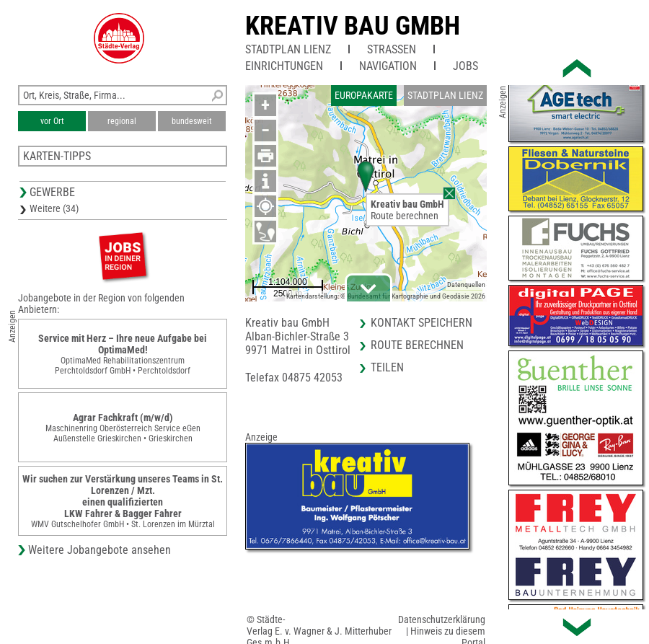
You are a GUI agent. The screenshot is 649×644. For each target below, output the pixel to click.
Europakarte (364, 95)
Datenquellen (466, 284)
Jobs (465, 66)
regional (122, 121)
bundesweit (192, 121)
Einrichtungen (284, 66)
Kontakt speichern (421, 323)
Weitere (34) (54, 208)
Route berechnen (405, 216)
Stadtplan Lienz (288, 49)
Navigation (388, 66)
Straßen (392, 49)
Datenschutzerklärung (442, 619)
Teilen (387, 367)
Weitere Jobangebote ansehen (100, 550)
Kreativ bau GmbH (353, 26)
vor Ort (52, 121)
